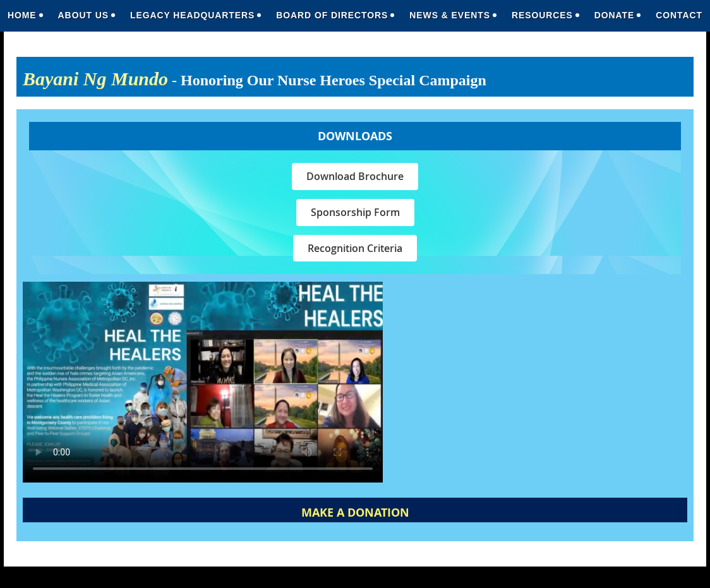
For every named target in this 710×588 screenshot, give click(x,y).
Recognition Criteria (355, 248)
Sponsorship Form (355, 212)
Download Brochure (355, 176)
